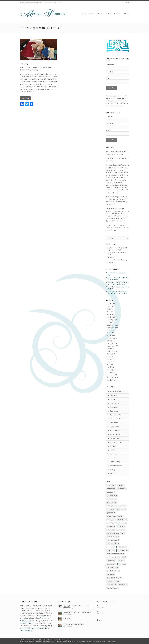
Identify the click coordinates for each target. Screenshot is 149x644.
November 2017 (112, 346)
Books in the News (116, 415)
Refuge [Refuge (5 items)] (124, 557)
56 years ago (100, 607)
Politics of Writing (116, 466)
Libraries (113, 446)
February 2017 (112, 370)
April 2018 (110, 333)
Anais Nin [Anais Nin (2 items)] (121, 485)
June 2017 (110, 359)
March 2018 (111, 335)
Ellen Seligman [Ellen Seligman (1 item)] (112, 502)
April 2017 (110, 364)
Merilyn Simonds (27, 67)
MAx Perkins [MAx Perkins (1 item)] (122, 547)
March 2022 (111, 304)
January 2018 (111, 341)
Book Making (114, 411)
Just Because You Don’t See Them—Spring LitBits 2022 (118, 249)
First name (110, 65)
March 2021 (111, 314)
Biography (113, 395)
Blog (109, 14)
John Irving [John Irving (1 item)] (121, 526)
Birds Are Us (111, 257)
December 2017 (112, 343)
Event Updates (115, 430)
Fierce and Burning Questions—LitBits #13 (118, 293)
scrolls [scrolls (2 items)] (121, 561)
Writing (112, 473)
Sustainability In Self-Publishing (118, 282)
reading (113, 470)
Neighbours (111, 262)
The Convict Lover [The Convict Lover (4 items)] (113, 567)
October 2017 (112, 349)
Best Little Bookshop (117, 391)
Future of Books (115, 434)
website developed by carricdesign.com (60, 640)
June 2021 (110, 307)
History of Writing (32, 70)
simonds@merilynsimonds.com (31, 3)
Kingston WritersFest (27, 623)
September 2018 (113, 328)
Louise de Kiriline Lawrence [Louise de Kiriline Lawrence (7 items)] (116, 533)
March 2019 (111, 317)
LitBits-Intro (114, 454)
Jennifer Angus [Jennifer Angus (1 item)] (123, 519)
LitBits (113, 204)
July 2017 (110, 356)
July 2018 (110, 330)
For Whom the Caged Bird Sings (118, 260)
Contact (126, 14)
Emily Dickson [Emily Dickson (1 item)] (112, 506)
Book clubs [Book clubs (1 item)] (111, 492)
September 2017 (113, 351)
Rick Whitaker (112, 273)
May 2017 (110, 362)
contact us (78, 642)
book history (114, 407)
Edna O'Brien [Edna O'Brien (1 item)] (111, 499)
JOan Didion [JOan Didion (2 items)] (111, 526)
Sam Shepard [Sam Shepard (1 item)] (112, 561)
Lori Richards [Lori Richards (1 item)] (121, 530)
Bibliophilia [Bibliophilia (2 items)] (122, 489)
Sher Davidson (113, 292)
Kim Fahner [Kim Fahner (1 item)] (111, 530)
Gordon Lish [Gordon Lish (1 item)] (111, 513)
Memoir (113, 458)
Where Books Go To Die (118, 284)
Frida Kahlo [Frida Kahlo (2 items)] (111, 509)
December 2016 (112, 375)
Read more (25, 98)
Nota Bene (25, 64)
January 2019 (111, 322)
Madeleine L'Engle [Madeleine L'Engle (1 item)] (113, 537)
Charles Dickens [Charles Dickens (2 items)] (112, 495)
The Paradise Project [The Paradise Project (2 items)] (114, 578)
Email (108, 78)
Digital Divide (114, 427)
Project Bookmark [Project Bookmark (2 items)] (113, 557)
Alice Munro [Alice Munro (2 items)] (111, 485)
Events (117, 14)
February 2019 (112, 320)
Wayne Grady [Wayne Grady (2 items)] (123, 585)
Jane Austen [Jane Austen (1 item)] (111, 519)
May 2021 (110, 309)
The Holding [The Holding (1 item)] (111, 574)
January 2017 (111, 372)
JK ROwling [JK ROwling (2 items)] (123, 523)
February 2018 (112, 338)
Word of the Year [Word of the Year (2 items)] (113, 588)
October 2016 (112, 380)
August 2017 (111, 354)
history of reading (116, 438)
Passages (101, 14)
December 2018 (112, 325)
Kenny (110, 277)
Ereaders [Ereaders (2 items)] (122, 506)
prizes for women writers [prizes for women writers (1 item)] (115, 554)
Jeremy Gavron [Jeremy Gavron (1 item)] (112, 523)
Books (91, 14)
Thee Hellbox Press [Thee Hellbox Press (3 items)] (113, 571)
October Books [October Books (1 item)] (123, 550)
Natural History (115, 462)
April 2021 (110, 312)
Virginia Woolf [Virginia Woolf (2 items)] (111, 585)
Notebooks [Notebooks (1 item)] (111, 550)
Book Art (113, 399)
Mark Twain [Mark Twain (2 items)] (111, 547)
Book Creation (115, 403)
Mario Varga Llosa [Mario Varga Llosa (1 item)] (113, 543)
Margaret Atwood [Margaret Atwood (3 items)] (113, 540)
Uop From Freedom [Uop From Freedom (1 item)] (113, 581)
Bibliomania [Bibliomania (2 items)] (111, 489)
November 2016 (112, 378)
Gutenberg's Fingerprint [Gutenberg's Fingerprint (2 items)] (115, 516)
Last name (109, 71)
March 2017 (111, 367)
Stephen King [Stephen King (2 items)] (111, 564)
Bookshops (114, 423)
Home (84, 14)
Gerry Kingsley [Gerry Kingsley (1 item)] (122, 509)
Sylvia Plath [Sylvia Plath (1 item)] (122, 564)
